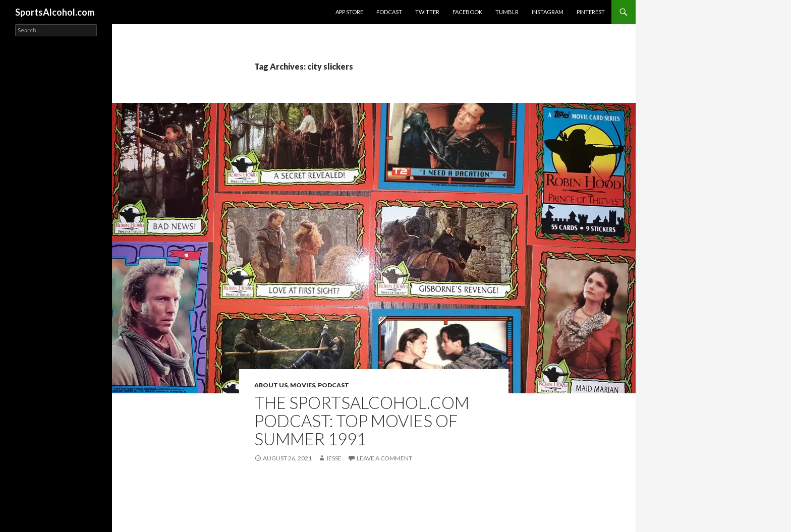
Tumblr (507, 12)
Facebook (467, 12)
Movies (303, 385)
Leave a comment (384, 458)
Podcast (389, 12)
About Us (271, 385)
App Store (349, 12)
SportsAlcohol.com (55, 12)
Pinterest (591, 12)
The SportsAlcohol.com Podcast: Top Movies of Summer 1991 (362, 421)
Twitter (427, 12)
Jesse (334, 458)
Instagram (548, 12)
